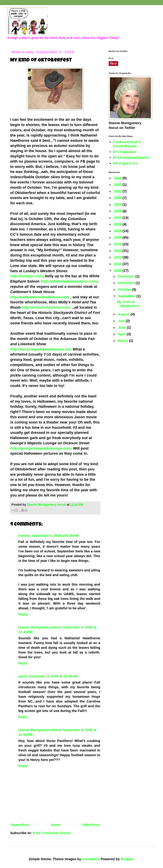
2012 (118, 251)
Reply (23, 614)
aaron (23, 676)
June (122, 327)
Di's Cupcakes (124, 152)
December (127, 276)
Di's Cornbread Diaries (131, 158)
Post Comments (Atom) (52, 833)
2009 (118, 271)
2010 (118, 264)
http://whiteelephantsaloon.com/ (69, 281)
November (127, 283)
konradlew (90, 859)
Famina (24, 536)
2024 (118, 178)
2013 (118, 244)
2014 (118, 237)
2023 (118, 185)
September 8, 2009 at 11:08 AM (53, 676)
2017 (118, 218)
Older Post (91, 825)
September (127, 296)
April (122, 334)
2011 (118, 257)
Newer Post (20, 825)
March (123, 341)
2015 (118, 231)
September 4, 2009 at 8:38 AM (55, 536)
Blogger (127, 859)
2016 (118, 224)
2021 (118, 191)
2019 (118, 204)
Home (56, 825)
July (122, 321)
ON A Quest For (126, 163)
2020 (118, 198)
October (125, 290)
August (124, 314)
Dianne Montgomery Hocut (40, 627)
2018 (118, 211)
